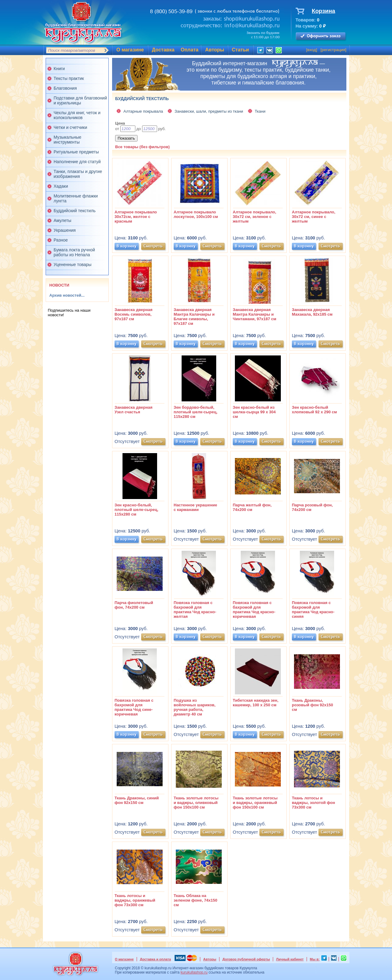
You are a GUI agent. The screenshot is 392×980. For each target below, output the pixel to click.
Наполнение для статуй (77, 162)
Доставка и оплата (155, 959)
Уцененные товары (73, 265)
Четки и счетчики (70, 127)
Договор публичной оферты (246, 959)
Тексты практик (69, 78)
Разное (61, 240)
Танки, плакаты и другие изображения (78, 174)
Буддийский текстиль (75, 211)
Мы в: (315, 959)
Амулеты (62, 220)
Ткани (260, 111)
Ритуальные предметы (76, 152)
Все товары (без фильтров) (142, 147)
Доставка (163, 50)
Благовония (65, 88)
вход (312, 50)
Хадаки (61, 186)
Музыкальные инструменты (68, 140)
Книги (59, 69)
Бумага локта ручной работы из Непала (74, 252)
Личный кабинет (290, 959)
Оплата (190, 50)
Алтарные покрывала (143, 111)
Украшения (65, 230)
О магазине (130, 50)
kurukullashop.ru (194, 972)
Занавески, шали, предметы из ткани (209, 111)
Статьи (240, 50)
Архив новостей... (67, 295)
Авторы (215, 50)
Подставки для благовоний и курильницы (80, 100)
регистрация (333, 50)
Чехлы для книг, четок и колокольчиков (77, 115)
